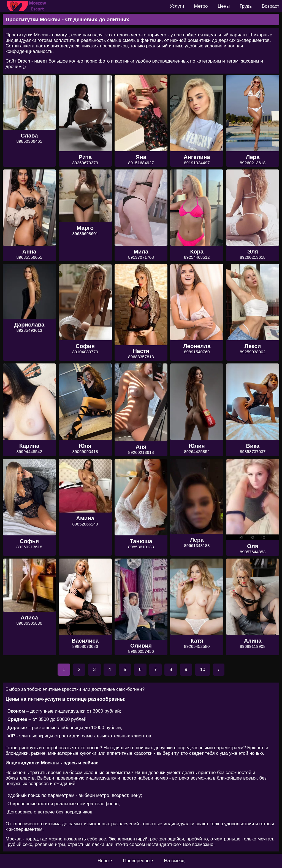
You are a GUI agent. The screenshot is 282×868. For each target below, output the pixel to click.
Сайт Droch (18, 61)
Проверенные (138, 861)
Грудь (246, 6)
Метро (201, 6)
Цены (224, 6)
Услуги (177, 6)
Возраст (270, 6)
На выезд (174, 861)
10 (203, 669)
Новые (105, 861)
